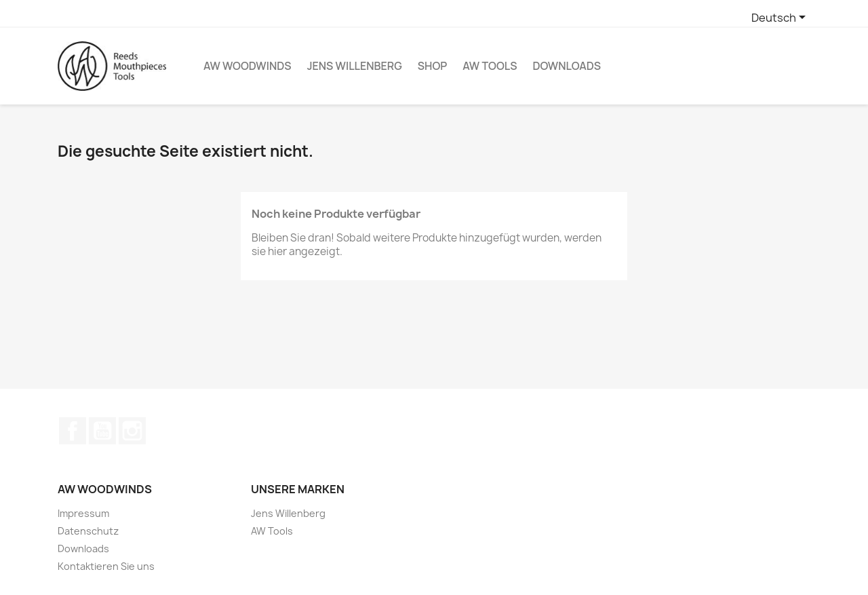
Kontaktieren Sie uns (106, 566)
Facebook (73, 431)
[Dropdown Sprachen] (781, 18)
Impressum (83, 513)
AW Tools (490, 66)
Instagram (132, 431)
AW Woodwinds (248, 66)
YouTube (102, 431)
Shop (433, 66)
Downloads (567, 66)
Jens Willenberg (355, 66)
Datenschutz (88, 531)
